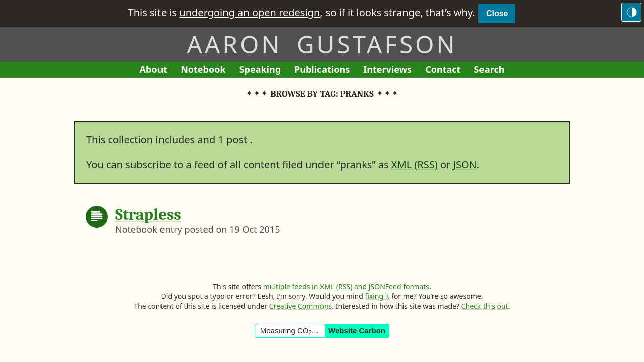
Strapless (148, 214)
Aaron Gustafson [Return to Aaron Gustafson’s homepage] (322, 44)
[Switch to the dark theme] (631, 12)
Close (497, 13)
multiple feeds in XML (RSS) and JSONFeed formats (346, 286)
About (157, 71)
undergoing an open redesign (250, 12)
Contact (446, 71)
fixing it (377, 296)
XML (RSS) (415, 165)
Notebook (203, 71)
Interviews (391, 71)
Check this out (485, 306)
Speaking (264, 71)
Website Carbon (357, 331)
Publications (322, 71)
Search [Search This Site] (489, 69)
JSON (465, 165)
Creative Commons (301, 306)
